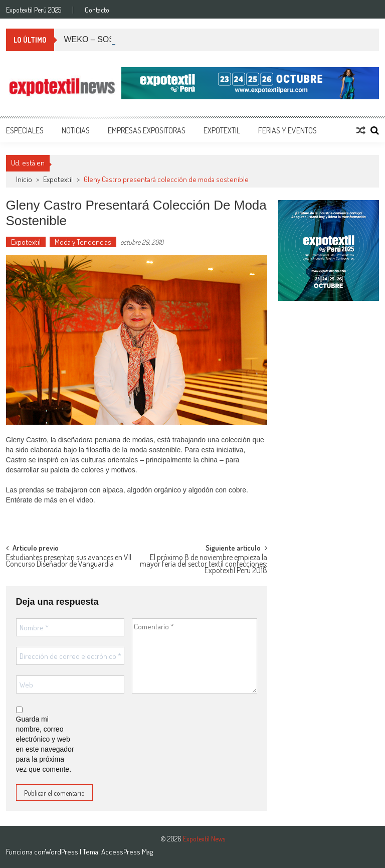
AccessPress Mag (127, 852)
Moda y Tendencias (83, 242)
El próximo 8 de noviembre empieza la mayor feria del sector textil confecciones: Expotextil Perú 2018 (204, 562)
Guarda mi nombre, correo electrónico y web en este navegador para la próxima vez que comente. (45, 744)
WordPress (62, 852)
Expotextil (222, 130)
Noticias (76, 130)
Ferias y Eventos (287, 130)
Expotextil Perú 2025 (34, 10)
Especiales (25, 130)
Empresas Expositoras (147, 130)
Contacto (97, 10)
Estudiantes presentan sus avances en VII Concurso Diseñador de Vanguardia (69, 561)
